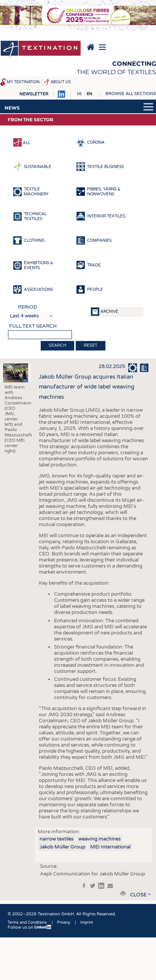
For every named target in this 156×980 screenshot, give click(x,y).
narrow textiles (57, 839)
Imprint (87, 923)
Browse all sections (131, 94)
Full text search (33, 326)
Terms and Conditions (27, 923)
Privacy (64, 923)
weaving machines (99, 839)
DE (79, 94)
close (138, 895)
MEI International (110, 847)
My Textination (23, 82)
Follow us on (30, 927)
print (123, 893)
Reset (91, 345)
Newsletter (34, 94)
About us (61, 82)
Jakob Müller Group (62, 847)
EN (89, 94)
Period (28, 307)
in (101, 886)
